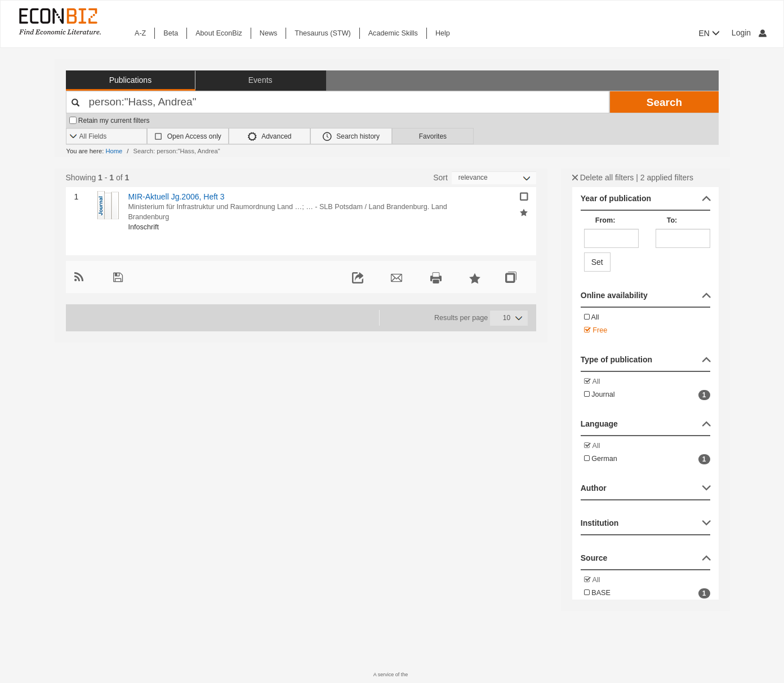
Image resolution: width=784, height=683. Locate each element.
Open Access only (194, 136)
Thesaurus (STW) (322, 33)
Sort (440, 178)
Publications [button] (131, 80)
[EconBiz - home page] (59, 21)
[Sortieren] (494, 178)
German (647, 459)
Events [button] (260, 80)
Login (749, 33)
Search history (351, 136)
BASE (647, 593)
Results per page (461, 318)
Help (443, 33)
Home (114, 151)
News (269, 33)
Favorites (433, 136)
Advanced (270, 136)
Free (596, 330)
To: (672, 220)
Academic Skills (393, 33)
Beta (171, 33)
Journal (647, 395)
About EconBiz (219, 33)
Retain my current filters (110, 121)
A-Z (140, 33)
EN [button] (709, 33)
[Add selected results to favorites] (524, 212)
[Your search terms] (338, 102)
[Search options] (107, 137)
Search (664, 102)
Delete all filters (603, 178)
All (592, 317)
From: (605, 220)
